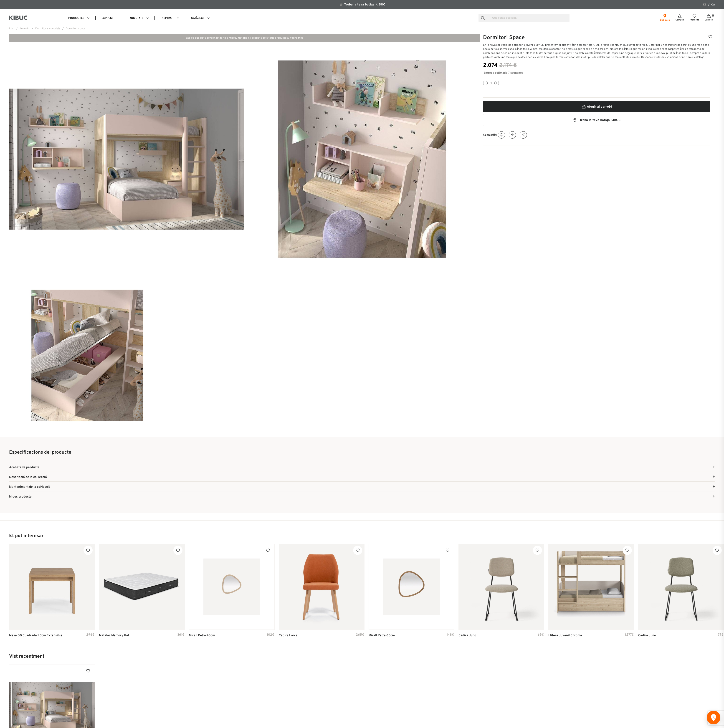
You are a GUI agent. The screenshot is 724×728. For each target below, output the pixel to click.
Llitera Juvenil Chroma (565, 636)
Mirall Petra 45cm (202, 636)
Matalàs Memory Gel (114, 636)
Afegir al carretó (597, 107)
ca (713, 5)
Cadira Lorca (288, 636)
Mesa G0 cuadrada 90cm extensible (36, 636)
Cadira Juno (467, 636)
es (705, 5)
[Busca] (524, 18)
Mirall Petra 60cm (382, 636)
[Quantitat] (491, 83)
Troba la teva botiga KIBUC (362, 4)
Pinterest (513, 135)
